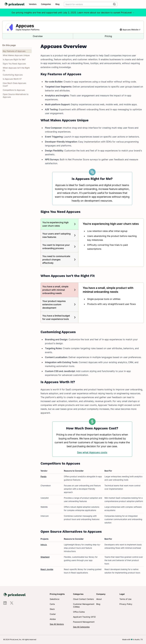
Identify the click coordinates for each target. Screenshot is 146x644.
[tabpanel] (111, 236)
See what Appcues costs (92, 452)
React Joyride (47, 569)
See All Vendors (57, 624)
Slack (52, 609)
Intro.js (44, 545)
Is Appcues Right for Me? (14, 59)
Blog (57, 4)
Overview (38, 36)
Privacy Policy (126, 604)
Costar (53, 614)
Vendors (33, 4)
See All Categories (81, 627)
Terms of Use (125, 599)
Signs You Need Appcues (14, 64)
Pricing (108, 36)
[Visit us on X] (12, 603)
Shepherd (45, 557)
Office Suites (79, 612)
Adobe (53, 619)
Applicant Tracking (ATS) (84, 617)
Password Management (84, 622)
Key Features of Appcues (14, 51)
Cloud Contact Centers (83, 599)
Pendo (43, 476)
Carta (52, 604)
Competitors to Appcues (14, 90)
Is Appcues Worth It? (12, 79)
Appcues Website (131, 30)
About (99, 599)
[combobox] (91, 4)
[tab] (59, 224)
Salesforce (55, 599)
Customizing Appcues (13, 75)
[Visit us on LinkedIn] (5, 603)
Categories (46, 4)
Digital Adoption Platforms (28, 30)
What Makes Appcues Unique (16, 55)
